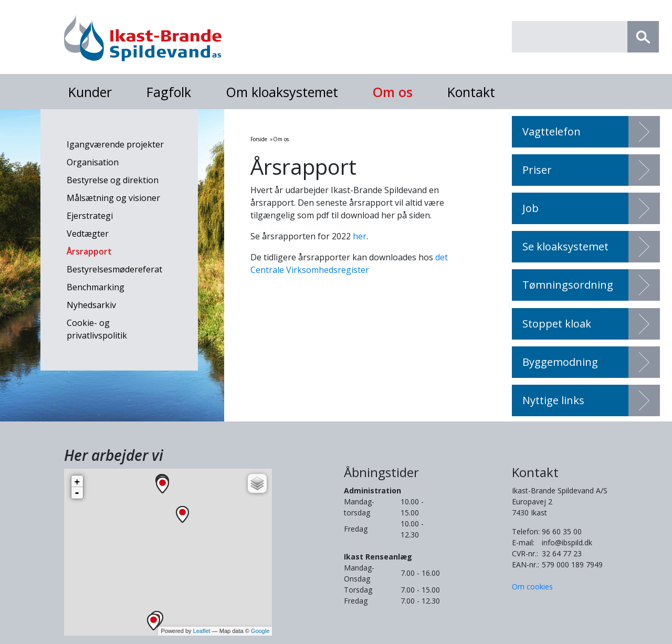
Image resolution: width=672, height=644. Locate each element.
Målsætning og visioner (113, 198)
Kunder (90, 92)
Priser (537, 170)
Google (260, 631)
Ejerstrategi (90, 216)
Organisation (93, 162)
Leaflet (202, 631)
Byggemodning (560, 362)
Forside (259, 139)
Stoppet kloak (557, 324)
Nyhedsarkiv (91, 305)
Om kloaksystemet (282, 92)
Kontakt (471, 92)
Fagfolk (169, 92)
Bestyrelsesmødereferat (114, 269)
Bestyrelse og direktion (113, 180)
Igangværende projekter (115, 144)
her (360, 236)
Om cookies (532, 587)
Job (531, 208)
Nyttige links (553, 400)
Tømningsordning (568, 285)
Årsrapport (89, 251)
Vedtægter (88, 234)
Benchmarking (96, 287)
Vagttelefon (552, 131)
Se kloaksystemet (565, 246)
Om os (393, 92)
